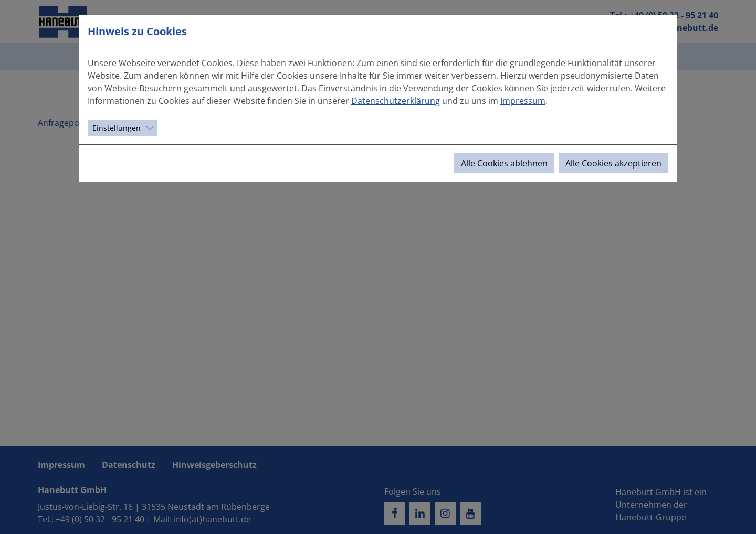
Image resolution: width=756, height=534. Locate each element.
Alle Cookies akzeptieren (613, 163)
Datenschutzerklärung (396, 101)
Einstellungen (117, 128)
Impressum (523, 101)
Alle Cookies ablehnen (504, 163)
